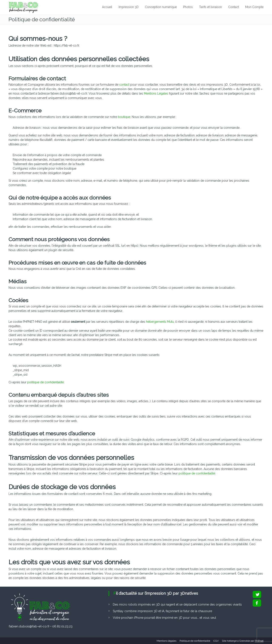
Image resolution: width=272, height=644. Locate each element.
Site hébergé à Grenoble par (243, 641)
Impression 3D (129, 7)
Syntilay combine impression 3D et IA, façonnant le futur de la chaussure (162, 611)
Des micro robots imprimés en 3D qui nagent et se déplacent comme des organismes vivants (177, 604)
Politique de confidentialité (195, 641)
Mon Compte (254, 7)
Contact (234, 7)
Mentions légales (166, 641)
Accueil (107, 7)
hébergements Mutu (160, 322)
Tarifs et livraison (210, 7)
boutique (124, 117)
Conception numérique (161, 7)
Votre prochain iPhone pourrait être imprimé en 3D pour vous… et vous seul (164, 618)
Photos (188, 7)
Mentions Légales (156, 93)
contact (124, 85)
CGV (216, 641)
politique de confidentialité (45, 382)
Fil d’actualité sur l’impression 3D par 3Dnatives (156, 593)
